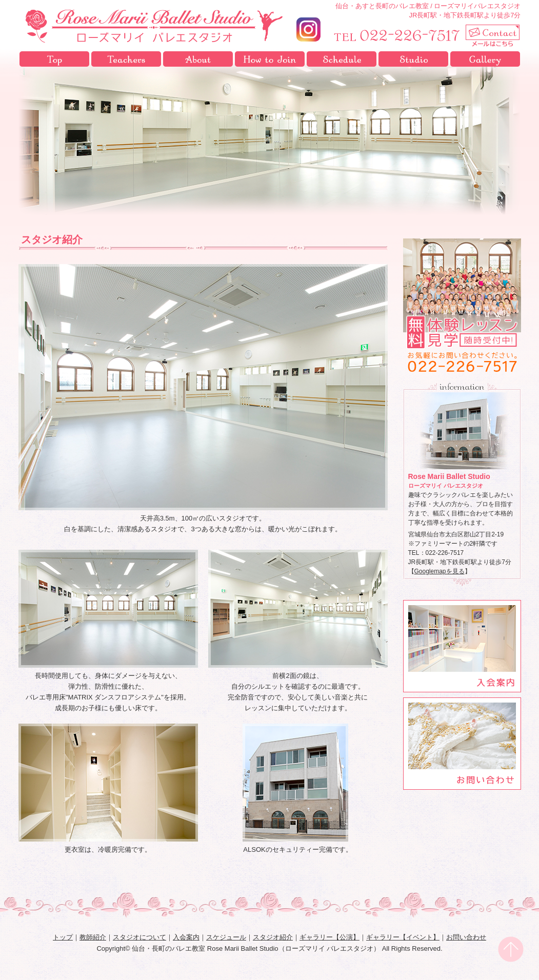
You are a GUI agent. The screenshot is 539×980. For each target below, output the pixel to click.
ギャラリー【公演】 (330, 937)
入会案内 (270, 59)
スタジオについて (198, 59)
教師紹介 (126, 59)
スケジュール (342, 59)
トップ (54, 59)
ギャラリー (485, 59)
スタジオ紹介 (413, 59)
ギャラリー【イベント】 (403, 937)
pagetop (511, 949)
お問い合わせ (466, 937)
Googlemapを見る (440, 571)
